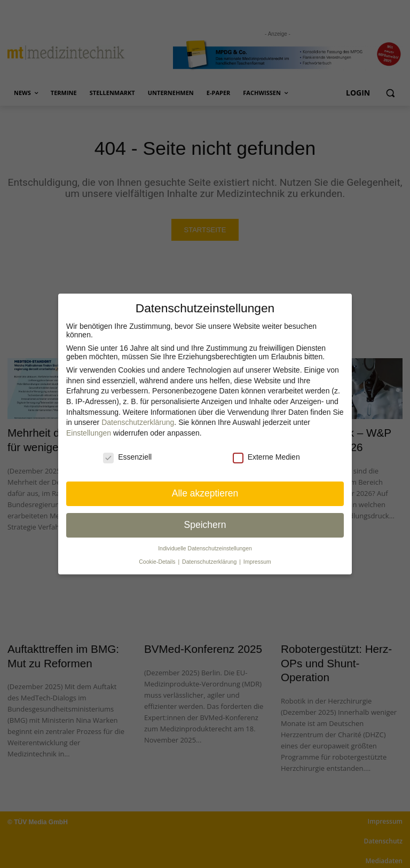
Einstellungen (89, 433)
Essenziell (127, 457)
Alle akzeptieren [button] (205, 493)
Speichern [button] (205, 525)
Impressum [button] (257, 562)
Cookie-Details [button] (158, 562)
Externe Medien (266, 457)
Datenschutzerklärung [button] (210, 562)
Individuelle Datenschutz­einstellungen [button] (205, 548)
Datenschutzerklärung (138, 422)
